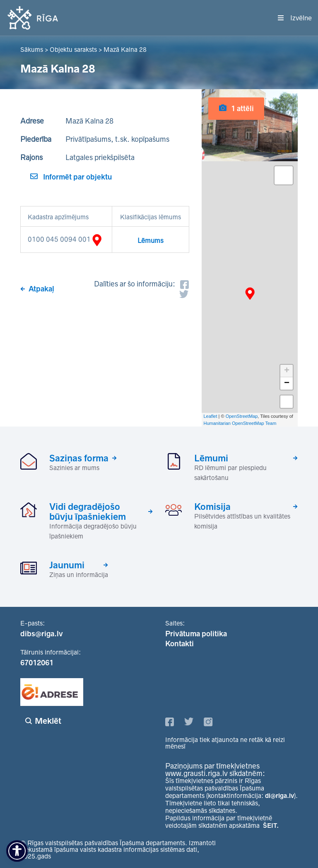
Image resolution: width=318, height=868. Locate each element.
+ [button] (287, 371)
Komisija (212, 507)
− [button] (287, 383)
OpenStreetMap (242, 416)
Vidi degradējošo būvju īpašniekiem (88, 512)
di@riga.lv (279, 796)
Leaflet (211, 416)
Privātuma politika (196, 634)
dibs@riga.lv (42, 634)
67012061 (37, 663)
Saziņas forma (79, 458)
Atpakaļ (41, 289)
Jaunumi (67, 565)
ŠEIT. (271, 826)
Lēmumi (211, 458)
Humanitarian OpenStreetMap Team (240, 423)
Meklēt (48, 721)
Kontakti (179, 644)
